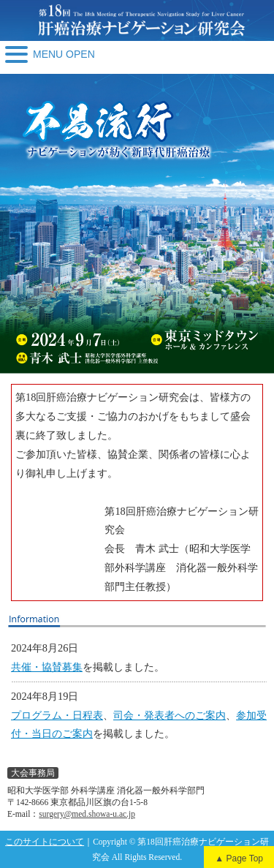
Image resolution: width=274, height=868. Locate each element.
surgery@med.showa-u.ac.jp (87, 814)
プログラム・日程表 (57, 715)
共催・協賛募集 (47, 667)
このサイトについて (45, 842)
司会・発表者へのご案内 (170, 715)
